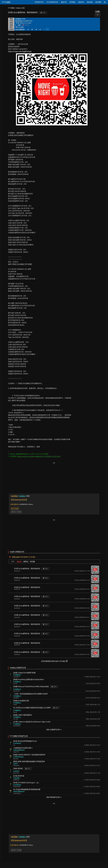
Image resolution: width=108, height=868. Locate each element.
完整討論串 (16, 557)
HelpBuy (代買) (20, 8)
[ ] (17, 675)
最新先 (19, 562)
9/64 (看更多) (20, 29)
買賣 (20, 496)
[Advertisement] (54, 477)
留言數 (32, 562)
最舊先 (26, 562)
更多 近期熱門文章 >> (54, 730)
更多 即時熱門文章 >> (54, 797)
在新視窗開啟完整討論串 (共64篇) (54, 661)
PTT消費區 (11, 8)
